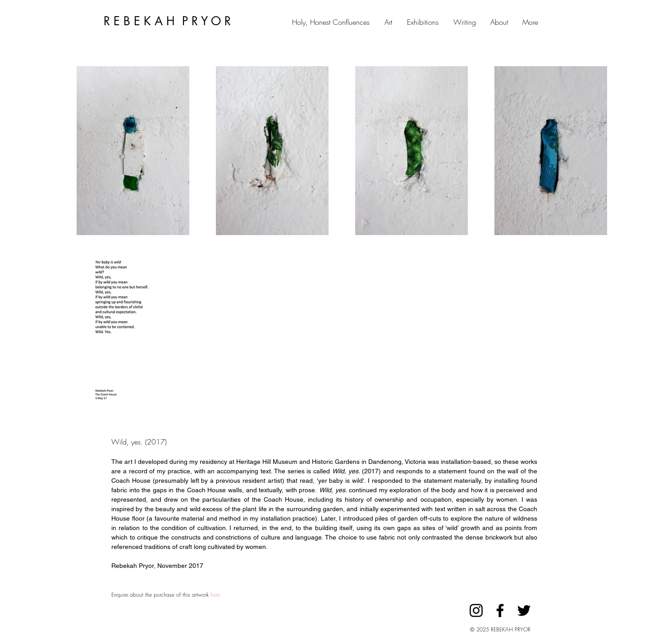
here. (216, 595)
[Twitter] (524, 610)
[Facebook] (500, 610)
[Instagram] (476, 610)
